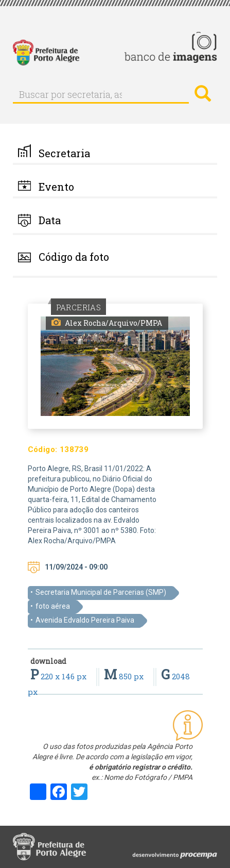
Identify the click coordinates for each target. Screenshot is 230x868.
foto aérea (53, 606)
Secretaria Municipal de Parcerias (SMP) (101, 592)
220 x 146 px (59, 676)
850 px (125, 676)
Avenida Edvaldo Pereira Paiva (85, 620)
